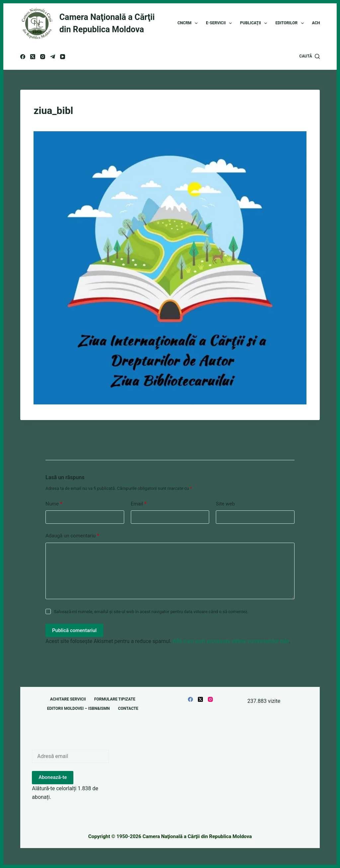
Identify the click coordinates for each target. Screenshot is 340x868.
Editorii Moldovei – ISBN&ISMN (79, 708)
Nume (54, 504)
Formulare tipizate (115, 699)
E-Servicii (220, 23)
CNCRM (189, 23)
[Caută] (309, 56)
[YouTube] (63, 57)
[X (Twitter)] (33, 57)
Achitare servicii (68, 699)
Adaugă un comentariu (72, 536)
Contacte (128, 708)
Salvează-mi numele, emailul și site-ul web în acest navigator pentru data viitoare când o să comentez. (151, 612)
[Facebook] (23, 57)
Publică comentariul (74, 630)
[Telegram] (53, 57)
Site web (225, 504)
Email (139, 504)
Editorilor (291, 23)
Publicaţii (255, 23)
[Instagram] (43, 57)
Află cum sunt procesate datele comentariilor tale (231, 641)
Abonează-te (53, 777)
